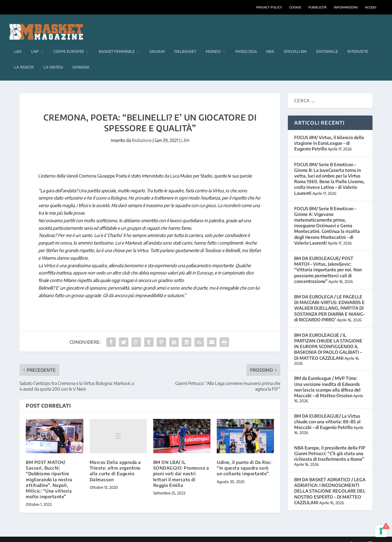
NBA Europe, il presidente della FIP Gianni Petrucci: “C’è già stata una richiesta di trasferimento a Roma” (330, 444)
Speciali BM (295, 42)
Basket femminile (117, 42)
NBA (270, 42)
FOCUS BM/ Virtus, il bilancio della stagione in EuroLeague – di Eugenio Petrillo (329, 134)
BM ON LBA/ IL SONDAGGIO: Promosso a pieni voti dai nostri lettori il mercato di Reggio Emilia (181, 464)
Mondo (213, 42)
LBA (18, 42)
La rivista (24, 58)
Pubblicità (317, 7)
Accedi (371, 7)
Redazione (142, 131)
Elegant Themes (63, 535)
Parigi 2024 (246, 42)
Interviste (358, 42)
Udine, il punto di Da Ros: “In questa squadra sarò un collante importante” (244, 458)
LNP (35, 42)
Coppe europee (69, 42)
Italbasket (185, 42)
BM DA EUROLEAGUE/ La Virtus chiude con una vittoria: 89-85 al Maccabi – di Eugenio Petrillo (327, 412)
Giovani (157, 42)
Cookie (295, 7)
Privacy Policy (269, 7)
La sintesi (53, 58)
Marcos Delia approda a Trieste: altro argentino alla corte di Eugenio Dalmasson (115, 461)
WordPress (119, 535)
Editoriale (327, 42)
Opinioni (81, 58)
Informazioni (346, 7)
